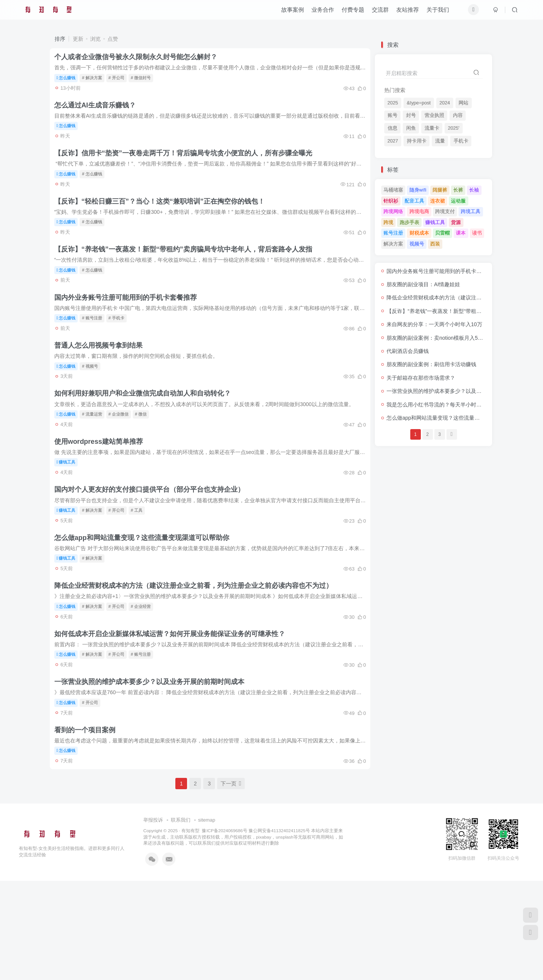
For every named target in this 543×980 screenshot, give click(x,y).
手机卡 (461, 141)
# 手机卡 (121, 354)
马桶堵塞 (393, 190)
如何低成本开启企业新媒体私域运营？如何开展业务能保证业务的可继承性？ (174, 716)
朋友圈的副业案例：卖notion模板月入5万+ (436, 338)
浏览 (95, 39)
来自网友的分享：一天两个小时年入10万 (434, 324)
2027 (393, 141)
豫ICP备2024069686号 (224, 929)
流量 (440, 141)
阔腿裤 (440, 190)
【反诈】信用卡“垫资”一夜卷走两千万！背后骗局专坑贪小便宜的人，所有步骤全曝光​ (187, 170)
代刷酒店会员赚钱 (408, 351)
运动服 (458, 201)
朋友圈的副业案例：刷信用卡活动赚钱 (431, 364)
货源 (456, 222)
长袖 (474, 190)
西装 (435, 244)
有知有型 (190, 929)
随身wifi (418, 190)
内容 (458, 115)
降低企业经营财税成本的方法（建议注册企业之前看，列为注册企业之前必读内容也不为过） (198, 661)
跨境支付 (445, 211)
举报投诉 (153, 919)
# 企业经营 (145, 682)
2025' (454, 128)
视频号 (417, 244)
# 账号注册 (96, 354)
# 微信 (145, 463)
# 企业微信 (123, 463)
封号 (411, 115)
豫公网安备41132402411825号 (279, 929)
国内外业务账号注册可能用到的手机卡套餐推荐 (130, 334)
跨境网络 (393, 211)
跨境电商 (419, 211)
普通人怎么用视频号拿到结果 (103, 388)
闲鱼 (411, 128)
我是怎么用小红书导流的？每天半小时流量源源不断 (447, 405)
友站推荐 (408, 13)
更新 (78, 39)
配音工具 (414, 201)
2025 (393, 103)
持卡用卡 (417, 141)
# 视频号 (94, 409)
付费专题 (353, 13)
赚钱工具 (70, 518)
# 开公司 (121, 81)
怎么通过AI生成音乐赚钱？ (99, 115)
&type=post (419, 103)
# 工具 (141, 573)
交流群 (380, 13)
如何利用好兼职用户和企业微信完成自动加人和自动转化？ (147, 443)
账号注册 (393, 233)
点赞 (113, 39)
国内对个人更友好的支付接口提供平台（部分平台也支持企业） (153, 552)
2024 (445, 103)
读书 (477, 233)
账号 (393, 115)
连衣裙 (438, 201)
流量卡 (432, 128)
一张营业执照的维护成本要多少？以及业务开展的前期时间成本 (153, 771)
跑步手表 (410, 222)
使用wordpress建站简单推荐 (103, 498)
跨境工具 (471, 211)
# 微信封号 (145, 81)
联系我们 (181, 919)
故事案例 (293, 13)
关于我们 (438, 13)
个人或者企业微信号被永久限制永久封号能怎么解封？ (140, 60)
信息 (393, 128)
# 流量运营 (96, 463)
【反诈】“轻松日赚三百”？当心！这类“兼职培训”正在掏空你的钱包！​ (164, 224)
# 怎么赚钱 (96, 190)
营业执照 (434, 115)
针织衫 (391, 201)
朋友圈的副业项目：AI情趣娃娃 (423, 284)
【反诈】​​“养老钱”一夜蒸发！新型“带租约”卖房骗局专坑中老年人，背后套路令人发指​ (187, 279)
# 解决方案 (96, 81)
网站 (463, 103)
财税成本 (419, 233)
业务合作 (323, 13)
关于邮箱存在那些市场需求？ (421, 378)
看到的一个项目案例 (89, 825)
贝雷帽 (443, 233)
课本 (461, 233)
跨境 (388, 222)
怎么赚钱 (70, 81)
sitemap (207, 919)
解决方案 (393, 244)
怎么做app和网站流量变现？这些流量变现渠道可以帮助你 (146, 607)
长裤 (458, 190)
